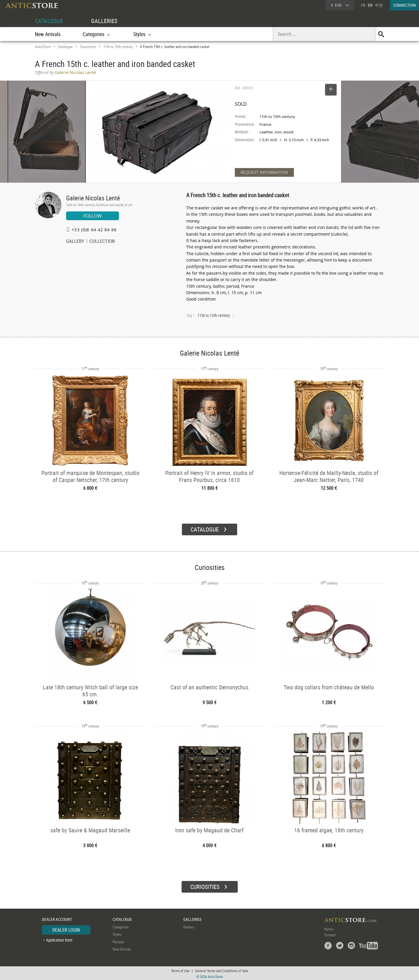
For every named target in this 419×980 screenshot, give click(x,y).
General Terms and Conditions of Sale (222, 970)
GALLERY (75, 242)
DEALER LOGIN (66, 929)
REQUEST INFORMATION (264, 172)
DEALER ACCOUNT (57, 918)
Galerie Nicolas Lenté (93, 198)
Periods (118, 941)
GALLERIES (104, 21)
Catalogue (65, 47)
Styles (117, 933)
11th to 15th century (118, 47)
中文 (379, 5)
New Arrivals (48, 34)
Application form (59, 939)
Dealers (189, 926)
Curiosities (88, 47)
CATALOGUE (49, 21)
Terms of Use (180, 970)
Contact (330, 934)
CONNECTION (405, 5)
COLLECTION (102, 242)
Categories (121, 926)
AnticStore (43, 47)
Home (329, 928)
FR (363, 5)
